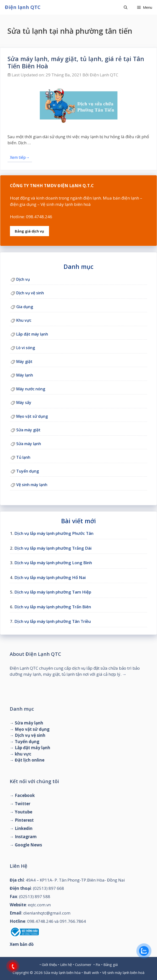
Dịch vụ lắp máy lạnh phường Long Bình (53, 563)
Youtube (24, 812)
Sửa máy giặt (28, 430)
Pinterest (24, 820)
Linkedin (24, 828)
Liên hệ (66, 964)
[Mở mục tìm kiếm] (126, 7)
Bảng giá (111, 964)
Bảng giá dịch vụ (29, 231)
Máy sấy (24, 402)
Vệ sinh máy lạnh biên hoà (123, 972)
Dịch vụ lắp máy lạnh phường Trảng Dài (53, 548)
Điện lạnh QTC (23, 7)
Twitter (23, 804)
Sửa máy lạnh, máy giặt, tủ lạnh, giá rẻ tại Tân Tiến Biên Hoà (76, 62)
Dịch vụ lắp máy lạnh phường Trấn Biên (53, 607)
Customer (83, 964)
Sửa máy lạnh (29, 444)
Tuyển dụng (28, 471)
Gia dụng (25, 307)
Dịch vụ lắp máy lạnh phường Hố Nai (50, 577)
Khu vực (24, 320)
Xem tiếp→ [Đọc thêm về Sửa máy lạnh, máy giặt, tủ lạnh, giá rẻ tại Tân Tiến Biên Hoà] (20, 157)
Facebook (25, 795)
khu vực (23, 754)
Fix (98, 964)
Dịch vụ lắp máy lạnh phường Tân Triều (53, 621)
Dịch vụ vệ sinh (30, 293)
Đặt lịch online (30, 760)
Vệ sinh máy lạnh (32, 485)
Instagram (26, 837)
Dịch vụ (23, 279)
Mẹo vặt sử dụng (32, 416)
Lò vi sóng (26, 348)
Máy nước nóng (31, 389)
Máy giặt (24, 361)
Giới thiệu (49, 964)
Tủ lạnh (23, 457)
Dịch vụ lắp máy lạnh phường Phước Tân (54, 533)
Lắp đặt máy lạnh (32, 334)
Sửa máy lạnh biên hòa (62, 972)
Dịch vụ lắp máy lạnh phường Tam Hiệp (53, 592)
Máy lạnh (25, 375)
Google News (28, 845)
